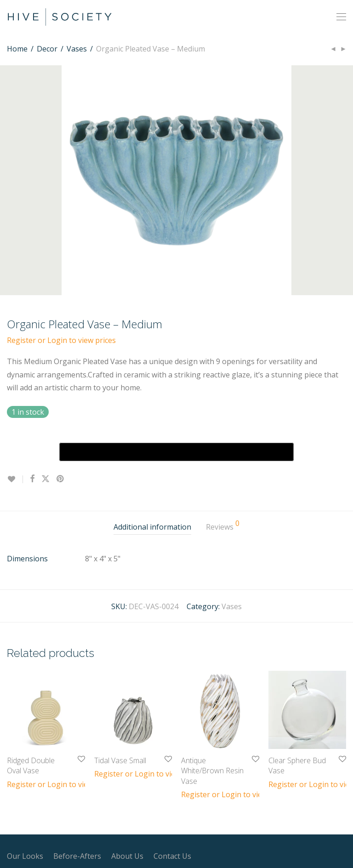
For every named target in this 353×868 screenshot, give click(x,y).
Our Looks (25, 856)
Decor (47, 49)
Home (17, 49)
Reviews (223, 526)
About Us (127, 856)
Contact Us (172, 856)
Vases (77, 49)
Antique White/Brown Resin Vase (212, 771)
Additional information (152, 527)
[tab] (152, 527)
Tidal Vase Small (120, 760)
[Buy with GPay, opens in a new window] (176, 452)
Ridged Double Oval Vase (31, 765)
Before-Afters (77, 856)
